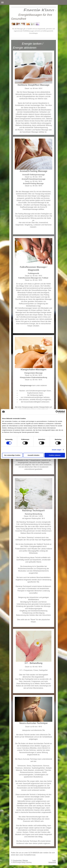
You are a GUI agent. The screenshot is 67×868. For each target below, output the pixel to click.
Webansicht (52, 862)
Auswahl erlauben (33, 455)
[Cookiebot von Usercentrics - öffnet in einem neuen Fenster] (57, 412)
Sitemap (25, 860)
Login (54, 860)
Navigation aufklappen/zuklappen (33, 2)
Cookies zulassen (55, 455)
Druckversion (17, 860)
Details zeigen (57, 450)
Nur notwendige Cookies (12, 455)
